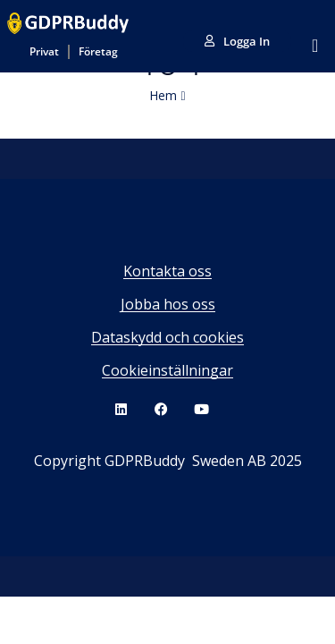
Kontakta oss (167, 271)
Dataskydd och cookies (167, 337)
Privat (44, 51)
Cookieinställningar (167, 370)
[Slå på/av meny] (315, 46)
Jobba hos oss (168, 304)
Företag (98, 51)
